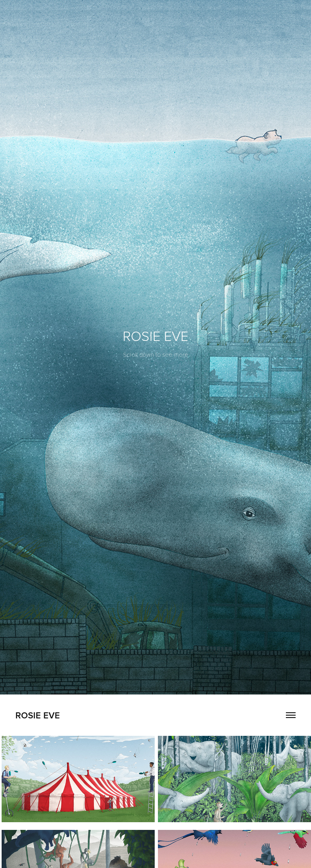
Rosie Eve (38, 715)
